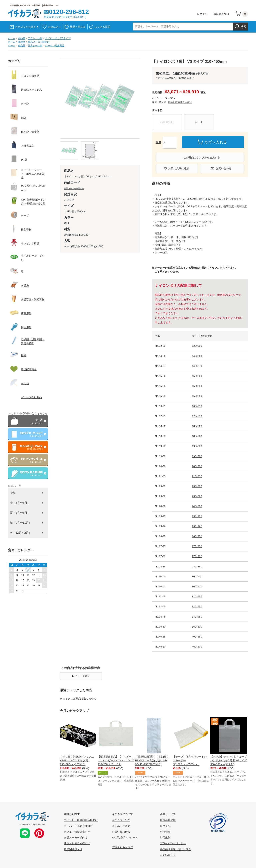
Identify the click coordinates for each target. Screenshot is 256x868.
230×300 (197, 486)
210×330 (197, 476)
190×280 (197, 446)
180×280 (197, 436)
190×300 (197, 456)
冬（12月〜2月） (21, 533)
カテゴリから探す (27, 27)
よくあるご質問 (121, 826)
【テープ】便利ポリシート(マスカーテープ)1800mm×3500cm (190, 760)
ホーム (12, 38)
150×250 (197, 386)
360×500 (197, 627)
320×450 (197, 606)
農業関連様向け (73, 849)
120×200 (197, 346)
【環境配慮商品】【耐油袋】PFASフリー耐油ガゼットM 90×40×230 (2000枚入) (152, 760)
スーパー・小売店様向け (78, 826)
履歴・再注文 (78, 27)
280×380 (197, 567)
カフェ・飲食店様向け (77, 832)
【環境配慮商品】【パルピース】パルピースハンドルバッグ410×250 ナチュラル (116, 760)
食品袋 (22, 38)
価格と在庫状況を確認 (180, 102)
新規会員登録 (221, 14)
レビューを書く (81, 676)
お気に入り (54, 27)
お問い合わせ (224, 168)
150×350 (197, 396)
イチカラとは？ (121, 820)
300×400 (197, 577)
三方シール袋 (35, 38)
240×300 (197, 506)
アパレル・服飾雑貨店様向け (81, 820)
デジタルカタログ (122, 847)
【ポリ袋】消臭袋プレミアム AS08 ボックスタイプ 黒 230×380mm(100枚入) (77, 760)
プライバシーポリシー (173, 843)
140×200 (197, 356)
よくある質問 (102, 27)
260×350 (197, 536)
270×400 (197, 556)
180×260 (197, 426)
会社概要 (165, 832)
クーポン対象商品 (55, 46)
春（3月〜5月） (20, 503)
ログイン (202, 14)
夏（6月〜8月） (20, 513)
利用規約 (165, 838)
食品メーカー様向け (39, 42)
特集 (13, 493)
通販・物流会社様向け (77, 843)
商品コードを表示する (74, 188)
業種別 (22, 42)
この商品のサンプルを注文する (202, 157)
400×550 (197, 637)
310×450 (197, 596)
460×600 (197, 647)
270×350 (197, 546)
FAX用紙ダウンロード (125, 838)
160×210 (197, 406)
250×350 (197, 516)
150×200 (197, 376)
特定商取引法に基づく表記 (176, 849)
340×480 (197, 617)
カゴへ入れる (216, 142)
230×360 (197, 496)
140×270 (197, 366)
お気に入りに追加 (179, 168)
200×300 (197, 466)
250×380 (197, 526)
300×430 (197, 586)
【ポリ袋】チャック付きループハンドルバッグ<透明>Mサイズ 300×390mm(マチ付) (229, 760)
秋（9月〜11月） (21, 523)
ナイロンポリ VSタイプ (58, 38)
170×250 (197, 416)
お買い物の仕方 (121, 832)
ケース (199, 122)
